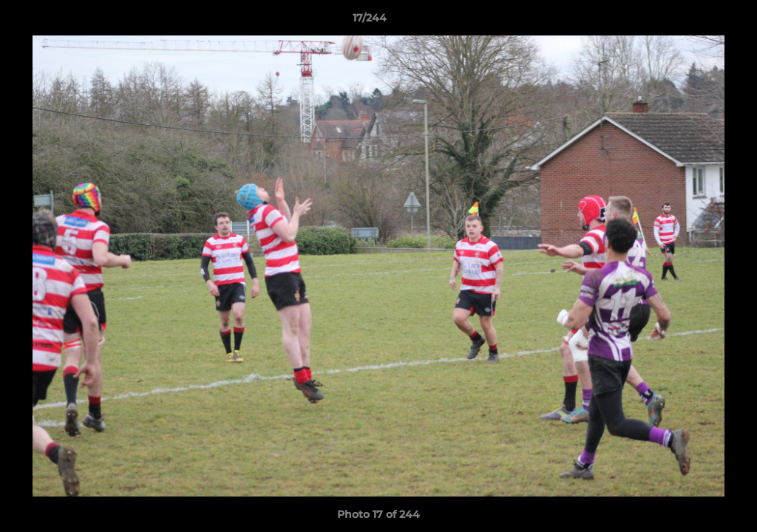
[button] (695, 21)
